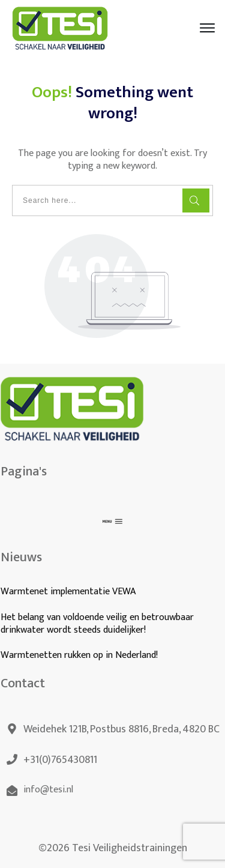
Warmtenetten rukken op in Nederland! (80, 655)
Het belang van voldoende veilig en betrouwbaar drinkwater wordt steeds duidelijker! (97, 624)
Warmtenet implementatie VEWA (68, 592)
